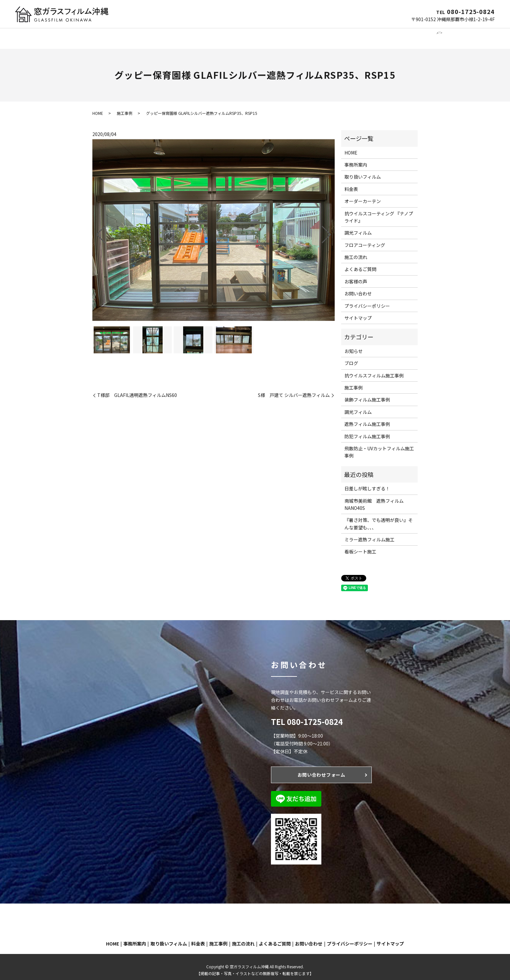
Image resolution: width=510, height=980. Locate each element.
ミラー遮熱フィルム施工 (369, 533)
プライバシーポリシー (367, 300)
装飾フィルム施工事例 (367, 393)
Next (332, 226)
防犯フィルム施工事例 (367, 430)
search (429, 35)
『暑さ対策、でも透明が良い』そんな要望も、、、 (379, 517)
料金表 (351, 183)
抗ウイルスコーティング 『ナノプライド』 (379, 211)
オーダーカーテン (226, 35)
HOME (89, 35)
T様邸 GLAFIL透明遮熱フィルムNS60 (137, 389)
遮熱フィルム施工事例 (367, 418)
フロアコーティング (271, 35)
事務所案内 (114, 35)
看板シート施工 (360, 545)
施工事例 (307, 35)
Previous (95, 226)
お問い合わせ (404, 35)
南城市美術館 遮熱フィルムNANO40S (374, 498)
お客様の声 (356, 275)
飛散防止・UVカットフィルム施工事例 (379, 446)
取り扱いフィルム (363, 170)
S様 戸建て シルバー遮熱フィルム (294, 389)
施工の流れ (334, 35)
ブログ (351, 357)
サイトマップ (358, 312)
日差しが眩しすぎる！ (367, 482)
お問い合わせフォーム (322, 769)
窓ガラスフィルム (150, 35)
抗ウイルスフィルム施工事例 (374, 369)
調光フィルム (188, 35)
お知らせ (354, 345)
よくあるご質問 (368, 35)
